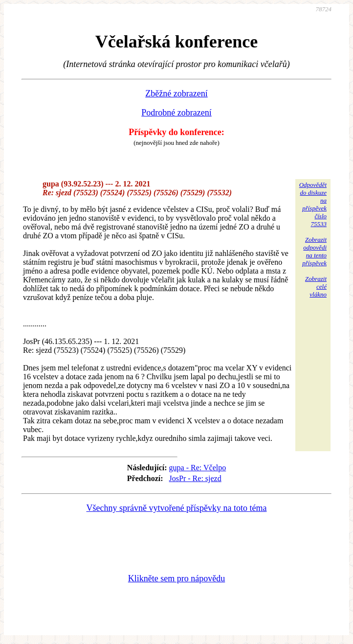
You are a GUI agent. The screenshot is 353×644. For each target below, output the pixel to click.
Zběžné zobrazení (176, 93)
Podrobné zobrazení (176, 113)
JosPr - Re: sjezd (195, 478)
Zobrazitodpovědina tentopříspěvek (314, 251)
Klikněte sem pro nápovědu (176, 578)
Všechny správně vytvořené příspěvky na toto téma (177, 508)
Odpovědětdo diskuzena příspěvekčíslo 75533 (313, 204)
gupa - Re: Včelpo (198, 468)
